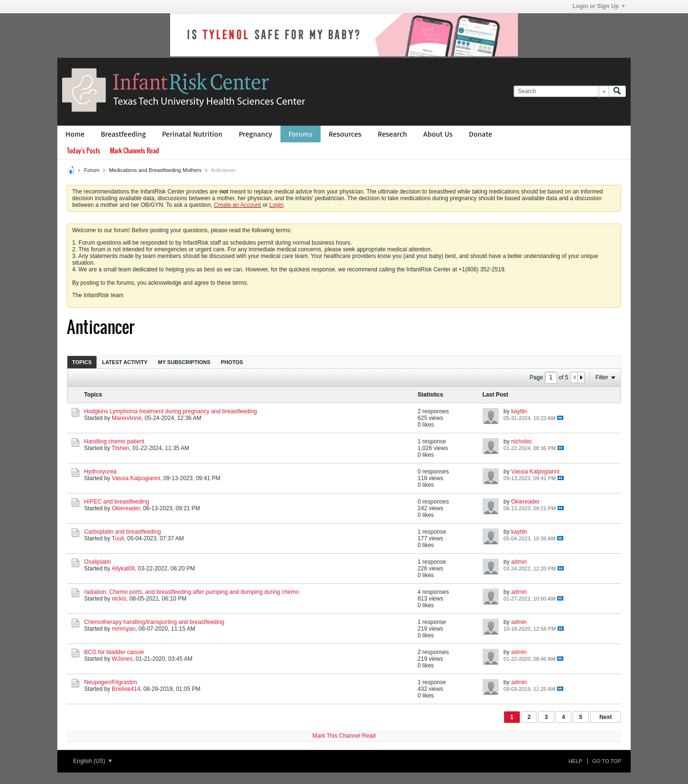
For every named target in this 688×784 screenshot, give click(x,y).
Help (575, 761)
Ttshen (121, 448)
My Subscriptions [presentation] (184, 362)
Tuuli (118, 538)
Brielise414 (126, 689)
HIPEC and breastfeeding (117, 502)
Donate (480, 134)
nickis (119, 599)
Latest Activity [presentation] (125, 362)
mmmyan (124, 629)
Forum (92, 170)
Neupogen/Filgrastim (111, 682)
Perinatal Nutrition (192, 134)
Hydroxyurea (100, 472)
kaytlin (519, 411)
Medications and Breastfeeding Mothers (155, 170)
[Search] (561, 91)
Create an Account (238, 205)
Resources (345, 134)
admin (519, 562)
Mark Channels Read (134, 151)
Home (75, 134)
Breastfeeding (123, 134)
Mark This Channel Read (344, 736)
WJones (122, 659)
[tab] (82, 362)
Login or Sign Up (599, 6)
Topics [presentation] (82, 362)
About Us (438, 134)
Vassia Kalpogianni (136, 478)
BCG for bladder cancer (114, 652)
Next (605, 717)
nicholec (522, 441)
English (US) (92, 761)
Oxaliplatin (97, 562)
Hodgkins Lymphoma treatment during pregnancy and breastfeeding (171, 411)
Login (276, 205)
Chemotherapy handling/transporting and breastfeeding (154, 622)
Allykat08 (123, 569)
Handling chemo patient (114, 441)
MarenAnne (127, 418)
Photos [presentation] (232, 362)
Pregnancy (256, 134)
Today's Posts (84, 151)
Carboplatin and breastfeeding (123, 532)
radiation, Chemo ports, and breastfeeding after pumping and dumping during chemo (192, 592)
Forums (301, 134)
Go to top (607, 761)
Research (393, 134)
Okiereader (126, 508)
